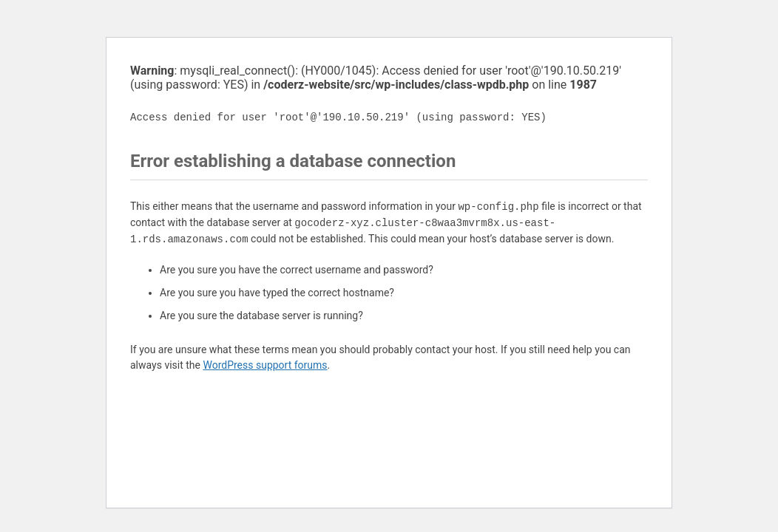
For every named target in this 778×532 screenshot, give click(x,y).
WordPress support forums (265, 365)
